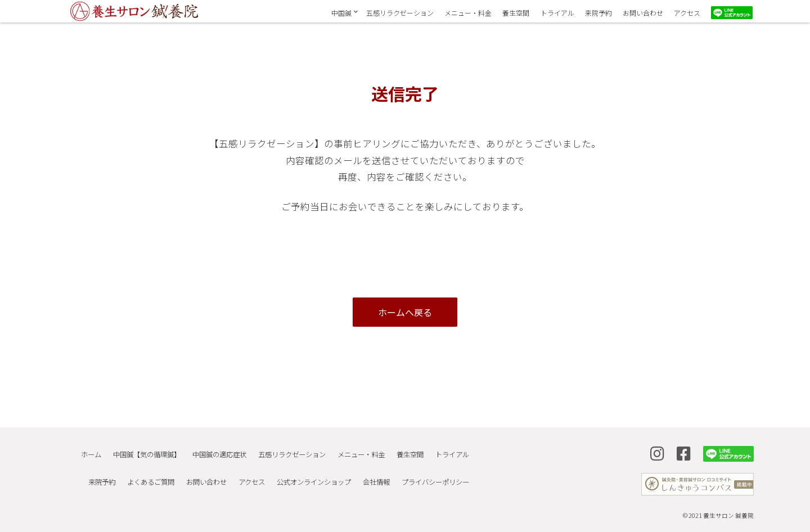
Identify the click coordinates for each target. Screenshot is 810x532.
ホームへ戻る (405, 312)
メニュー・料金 (357, 450)
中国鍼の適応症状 (211, 450)
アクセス (246, 470)
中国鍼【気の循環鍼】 (137, 450)
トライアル (451, 450)
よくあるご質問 (141, 470)
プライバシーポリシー (434, 470)
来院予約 (91, 470)
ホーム (80, 450)
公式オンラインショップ (309, 470)
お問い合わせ (199, 470)
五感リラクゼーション (286, 450)
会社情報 (373, 470)
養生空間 (407, 450)
